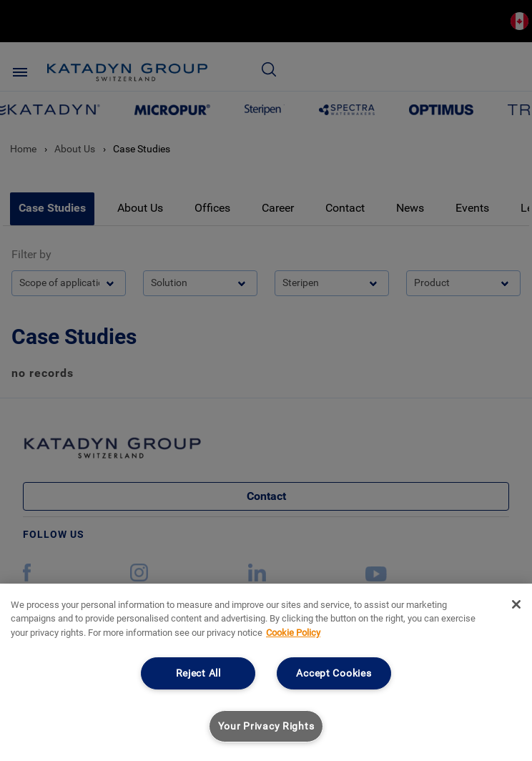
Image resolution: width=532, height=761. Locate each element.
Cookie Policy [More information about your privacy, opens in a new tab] (293, 633)
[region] (266, 672)
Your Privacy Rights (266, 726)
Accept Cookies (334, 673)
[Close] (516, 604)
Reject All (198, 673)
